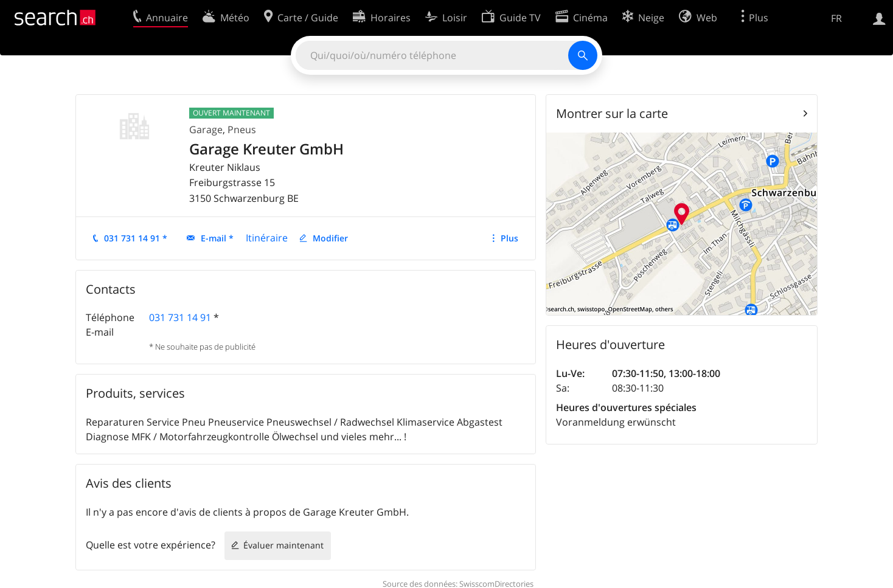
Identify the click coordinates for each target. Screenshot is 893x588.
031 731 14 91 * (136, 238)
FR (836, 18)
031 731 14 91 (180, 317)
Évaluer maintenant (283, 545)
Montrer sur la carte (612, 113)
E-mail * (217, 238)
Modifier (330, 238)
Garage (206, 130)
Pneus (242, 130)
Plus (509, 238)
